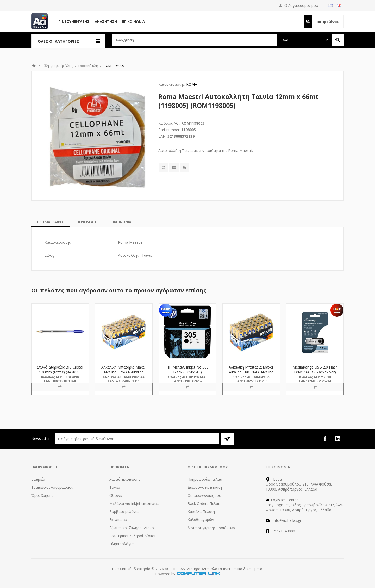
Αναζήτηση (106, 21)
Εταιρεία (38, 479)
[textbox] (195, 40)
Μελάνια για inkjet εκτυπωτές (134, 503)
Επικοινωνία (133, 21)
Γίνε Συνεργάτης (74, 21)
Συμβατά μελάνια (124, 512)
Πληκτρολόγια (121, 544)
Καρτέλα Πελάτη (201, 512)
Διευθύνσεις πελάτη (205, 487)
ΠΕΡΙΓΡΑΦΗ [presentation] (86, 222)
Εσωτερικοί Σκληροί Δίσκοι (132, 536)
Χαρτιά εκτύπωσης (125, 479)
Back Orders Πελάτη (205, 503)
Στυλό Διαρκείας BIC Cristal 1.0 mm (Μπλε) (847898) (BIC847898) (60, 372)
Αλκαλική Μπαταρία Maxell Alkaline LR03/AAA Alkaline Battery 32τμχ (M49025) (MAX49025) (251, 375)
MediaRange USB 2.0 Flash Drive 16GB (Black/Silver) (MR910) (315, 372)
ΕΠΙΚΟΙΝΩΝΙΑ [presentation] (120, 222)
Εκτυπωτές (118, 520)
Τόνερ (115, 487)
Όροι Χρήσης (42, 495)
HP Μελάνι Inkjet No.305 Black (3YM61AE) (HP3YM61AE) (187, 372)
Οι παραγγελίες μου (204, 495)
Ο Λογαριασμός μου (301, 5)
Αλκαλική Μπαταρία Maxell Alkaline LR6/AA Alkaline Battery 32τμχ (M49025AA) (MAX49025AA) (124, 375)
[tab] (51, 222)
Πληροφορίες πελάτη (205, 479)
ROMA (192, 84)
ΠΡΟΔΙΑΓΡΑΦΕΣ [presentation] (51, 222)
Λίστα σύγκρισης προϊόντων (211, 528)
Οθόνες (116, 495)
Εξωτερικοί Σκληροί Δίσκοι (132, 528)
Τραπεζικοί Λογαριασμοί (52, 487)
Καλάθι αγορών (201, 520)
